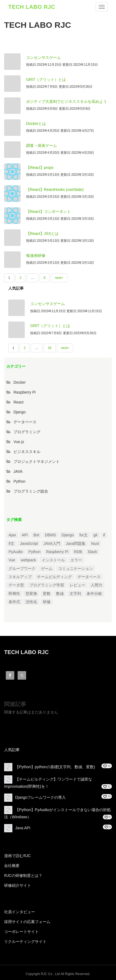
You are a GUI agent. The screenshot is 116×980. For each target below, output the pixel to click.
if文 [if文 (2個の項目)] (11, 543)
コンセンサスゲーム (43, 57)
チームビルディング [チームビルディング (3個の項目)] (54, 577)
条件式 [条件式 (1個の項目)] (14, 602)
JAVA (18, 471)
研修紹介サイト (18, 885)
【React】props (40, 168)
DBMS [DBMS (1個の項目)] (50, 535)
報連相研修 (36, 256)
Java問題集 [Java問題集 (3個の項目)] (76, 543)
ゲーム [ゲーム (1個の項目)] (47, 569)
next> (59, 278)
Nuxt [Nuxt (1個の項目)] (95, 543)
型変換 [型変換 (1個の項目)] (31, 594)
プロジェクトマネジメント (37, 462)
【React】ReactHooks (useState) (55, 190)
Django (20, 412)
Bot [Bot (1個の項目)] (36, 535)
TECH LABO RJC (32, 7)
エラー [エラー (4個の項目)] (76, 560)
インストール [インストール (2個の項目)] (53, 560)
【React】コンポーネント (49, 212)
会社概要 (12, 866)
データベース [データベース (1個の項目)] (89, 577)
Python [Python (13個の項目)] (35, 552)
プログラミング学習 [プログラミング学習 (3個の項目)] (47, 585)
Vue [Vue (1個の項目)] (12, 560)
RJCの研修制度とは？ (23, 875)
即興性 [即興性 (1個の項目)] (14, 594)
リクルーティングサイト (25, 941)
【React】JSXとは (42, 234)
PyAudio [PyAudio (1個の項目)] (16, 552)
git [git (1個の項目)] (96, 535)
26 (50, 348)
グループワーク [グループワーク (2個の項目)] (22, 569)
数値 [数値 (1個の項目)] (60, 594)
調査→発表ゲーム (42, 146)
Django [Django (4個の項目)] (68, 535)
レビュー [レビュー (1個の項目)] (78, 585)
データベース (25, 422)
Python (20, 481)
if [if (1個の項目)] (104, 535)
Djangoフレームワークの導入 (40, 797)
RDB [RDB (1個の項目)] (78, 552)
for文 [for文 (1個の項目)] (84, 535)
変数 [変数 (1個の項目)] (47, 594)
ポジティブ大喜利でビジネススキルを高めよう (67, 101)
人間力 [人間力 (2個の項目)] (96, 585)
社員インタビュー (20, 912)
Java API (23, 828)
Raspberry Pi (25, 392)
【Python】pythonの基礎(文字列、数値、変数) (55, 767)
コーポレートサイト (21, 932)
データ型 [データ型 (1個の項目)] (16, 585)
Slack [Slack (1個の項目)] (92, 552)
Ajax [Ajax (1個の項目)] (12, 535)
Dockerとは (36, 123)
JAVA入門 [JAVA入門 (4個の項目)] (52, 543)
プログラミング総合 (31, 491)
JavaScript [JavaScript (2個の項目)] (29, 543)
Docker (20, 382)
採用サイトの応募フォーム (27, 922)
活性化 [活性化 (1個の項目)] (31, 602)
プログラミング (27, 432)
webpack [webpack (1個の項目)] (28, 560)
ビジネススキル (27, 452)
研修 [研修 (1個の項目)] (47, 602)
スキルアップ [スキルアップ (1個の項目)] (20, 577)
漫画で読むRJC (17, 856)
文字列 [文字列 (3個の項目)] (75, 594)
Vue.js (19, 442)
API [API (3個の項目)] (25, 535)
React (19, 402)
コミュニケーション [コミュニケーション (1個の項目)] (76, 569)
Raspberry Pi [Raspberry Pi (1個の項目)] (57, 552)
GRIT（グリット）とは (46, 79)
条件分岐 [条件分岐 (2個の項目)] (94, 594)
